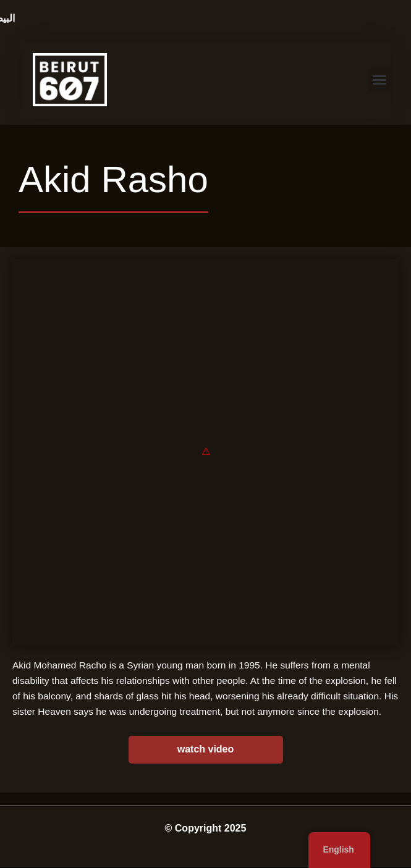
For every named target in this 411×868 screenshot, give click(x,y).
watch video (206, 749)
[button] (379, 80)
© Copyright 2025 (206, 828)
